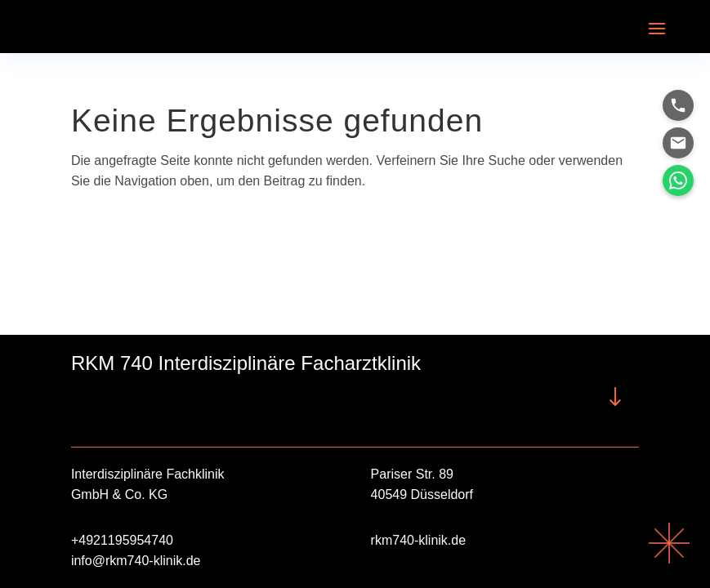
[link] (669, 559)
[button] (657, 27)
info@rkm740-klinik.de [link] (136, 561)
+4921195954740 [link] (122, 540)
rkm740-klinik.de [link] (418, 540)
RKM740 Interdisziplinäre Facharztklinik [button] (112, 396)
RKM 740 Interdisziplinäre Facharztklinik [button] (246, 363)
